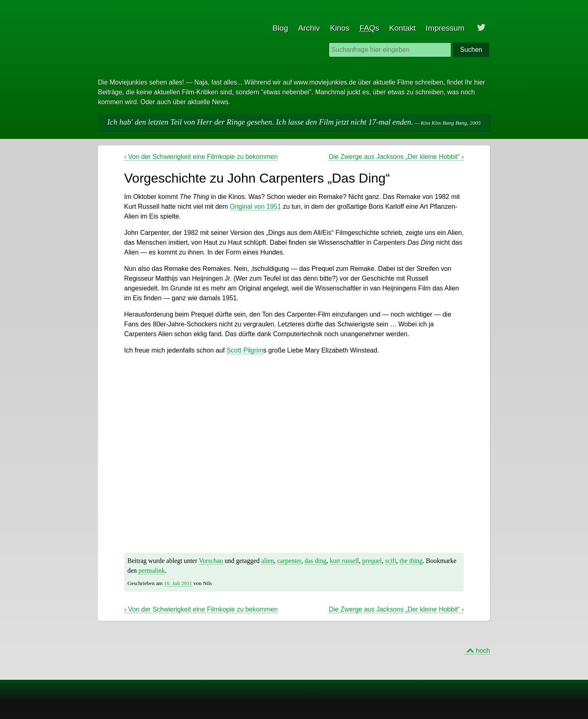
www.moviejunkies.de (325, 82)
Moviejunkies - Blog (129, 16)
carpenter (289, 561)
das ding (316, 561)
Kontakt (402, 28)
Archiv (309, 28)
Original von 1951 (255, 207)
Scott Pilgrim (245, 350)
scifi (391, 561)
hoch (483, 651)
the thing (411, 561)
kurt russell (345, 561)
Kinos (340, 28)
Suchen (471, 50)
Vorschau (211, 561)
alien (268, 561)
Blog (280, 28)
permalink (152, 571)
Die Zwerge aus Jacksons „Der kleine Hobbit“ (396, 157)
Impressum (445, 28)
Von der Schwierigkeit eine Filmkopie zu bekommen (201, 157)
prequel (372, 561)
